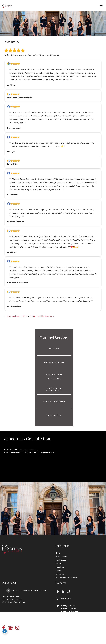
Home (58, 553)
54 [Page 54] (34, 316)
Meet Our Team (61, 557)
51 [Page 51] (26, 316)
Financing (59, 564)
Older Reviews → (47, 316)
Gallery (58, 571)
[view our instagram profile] (68, 591)
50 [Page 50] (24, 316)
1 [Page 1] (20, 316)
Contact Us (60, 574)
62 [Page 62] (38, 316)
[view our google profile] (63, 591)
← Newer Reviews (11, 316)
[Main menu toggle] (101, 5)
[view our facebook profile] (58, 591)
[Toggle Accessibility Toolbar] (5, 631)
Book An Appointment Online (66, 578)
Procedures (60, 567)
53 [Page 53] (31, 316)
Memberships (61, 560)
